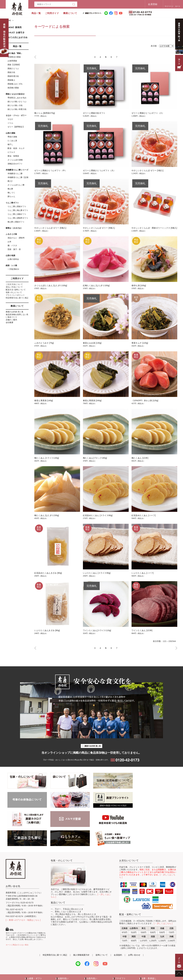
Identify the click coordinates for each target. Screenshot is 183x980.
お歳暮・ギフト (34, 959)
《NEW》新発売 (14, 27)
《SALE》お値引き (15, 32)
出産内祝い (92, 959)
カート (172, 6)
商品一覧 (36, 13)
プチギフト (120, 959)
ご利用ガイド (52, 13)
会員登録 (144, 4)
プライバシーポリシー (15, 295)
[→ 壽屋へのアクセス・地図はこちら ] (23, 901)
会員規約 (118, 936)
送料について (102, 936)
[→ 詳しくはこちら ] (163, 904)
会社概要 (10, 322)
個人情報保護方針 (81, 936)
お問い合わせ (134, 936)
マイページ (160, 6)
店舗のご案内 (11, 320)
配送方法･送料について (16, 290)
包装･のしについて (14, 292)
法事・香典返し (149, 959)
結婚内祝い (63, 959)
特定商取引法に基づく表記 (17, 298)
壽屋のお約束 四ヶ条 (15, 312)
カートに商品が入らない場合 (17, 926)
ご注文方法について (14, 284)
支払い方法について (14, 287)
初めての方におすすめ (17, 37)
